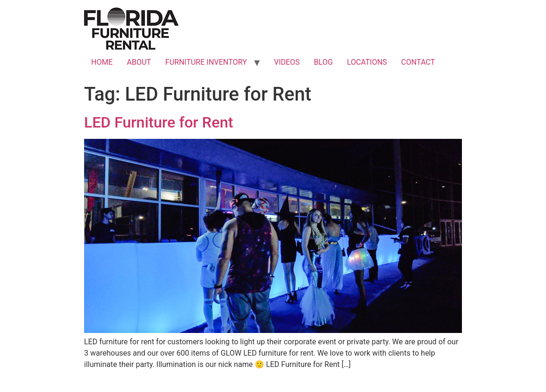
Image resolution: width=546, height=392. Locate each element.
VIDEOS (287, 62)
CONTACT (418, 62)
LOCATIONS (367, 62)
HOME (102, 62)
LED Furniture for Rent (159, 122)
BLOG (324, 62)
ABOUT (139, 62)
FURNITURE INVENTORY (206, 62)
